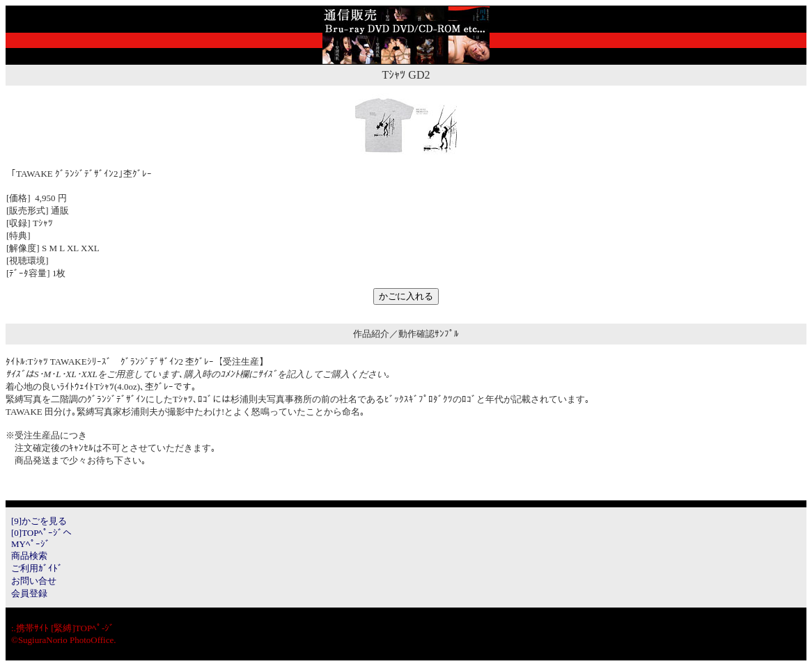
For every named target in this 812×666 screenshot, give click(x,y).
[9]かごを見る (39, 521)
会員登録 (29, 593)
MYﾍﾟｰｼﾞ (31, 544)
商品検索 (29, 556)
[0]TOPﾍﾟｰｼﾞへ (41, 533)
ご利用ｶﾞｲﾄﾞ (37, 568)
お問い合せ (34, 581)
